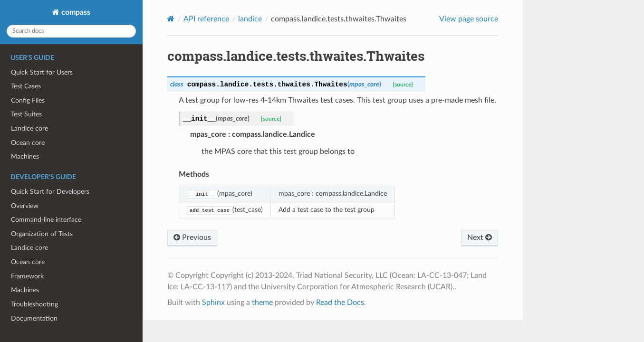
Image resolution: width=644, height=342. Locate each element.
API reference (206, 19)
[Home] (171, 19)
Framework (27, 276)
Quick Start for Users (42, 72)
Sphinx (213, 303)
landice (250, 19)
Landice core (29, 128)
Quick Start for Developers (50, 192)
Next (480, 237)
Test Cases (26, 86)
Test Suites (26, 114)
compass (75, 12)
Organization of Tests (42, 234)
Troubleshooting (34, 304)
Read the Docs (340, 303)
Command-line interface (46, 220)
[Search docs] (71, 31)
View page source (469, 19)
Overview (25, 206)
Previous (192, 237)
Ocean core (28, 143)
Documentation (34, 318)
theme (262, 303)
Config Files (28, 100)
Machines (25, 157)
